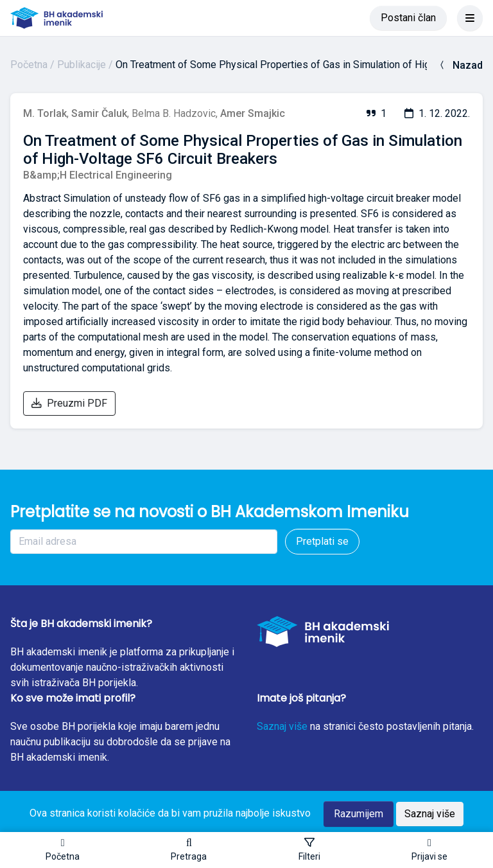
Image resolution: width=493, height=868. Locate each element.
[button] (189, 850)
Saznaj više (282, 726)
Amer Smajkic (253, 113)
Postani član (408, 18)
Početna (29, 65)
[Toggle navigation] (470, 18)
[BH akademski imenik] (56, 18)
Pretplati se (322, 541)
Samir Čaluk (99, 113)
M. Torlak (45, 113)
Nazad (460, 65)
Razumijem (359, 814)
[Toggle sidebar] (309, 850)
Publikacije (82, 65)
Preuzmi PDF (69, 403)
